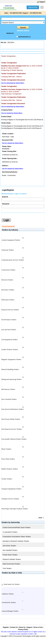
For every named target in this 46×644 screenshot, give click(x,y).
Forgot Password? (8, 226)
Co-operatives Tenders (10, 532)
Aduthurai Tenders (8, 594)
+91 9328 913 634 (35, 13)
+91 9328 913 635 (15, 13)
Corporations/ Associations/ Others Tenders (17, 537)
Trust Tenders (7, 568)
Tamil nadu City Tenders (12, 584)
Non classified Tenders (10, 550)
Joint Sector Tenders (9, 546)
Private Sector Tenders (10, 555)
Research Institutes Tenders (12, 559)
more (40, 518)
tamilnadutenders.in (24, 37)
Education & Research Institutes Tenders (16, 541)
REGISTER (33, 7)
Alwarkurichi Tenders (9, 602)
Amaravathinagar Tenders (10, 611)
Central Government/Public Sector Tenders (17, 528)
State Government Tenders (11, 564)
